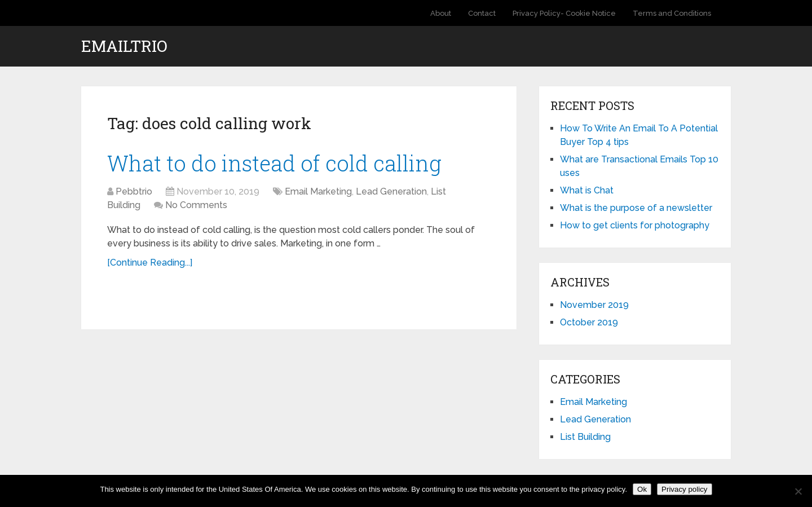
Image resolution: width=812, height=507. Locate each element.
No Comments (196, 205)
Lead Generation (391, 191)
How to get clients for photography (635, 225)
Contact (482, 13)
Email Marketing (318, 191)
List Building (585, 437)
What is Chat (587, 190)
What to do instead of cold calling (274, 163)
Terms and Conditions (672, 13)
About (441, 13)
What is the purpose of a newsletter (636, 208)
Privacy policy (684, 489)
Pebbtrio (134, 191)
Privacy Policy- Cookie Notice (564, 13)
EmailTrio (124, 46)
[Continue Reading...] (150, 263)
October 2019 (589, 322)
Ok (642, 489)
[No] (798, 491)
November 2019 (594, 305)
